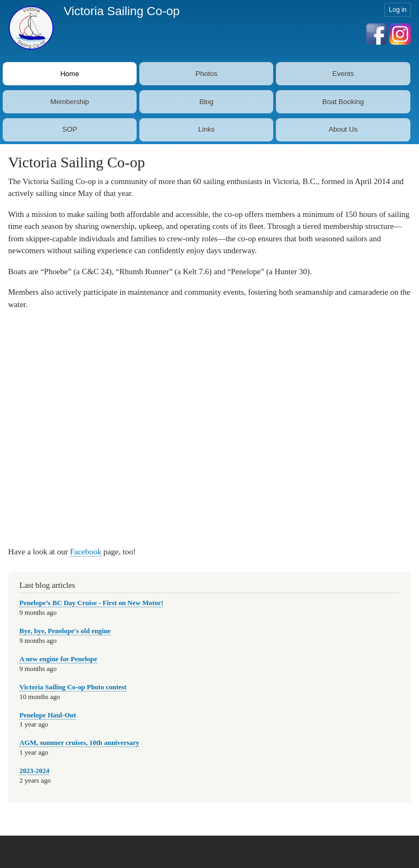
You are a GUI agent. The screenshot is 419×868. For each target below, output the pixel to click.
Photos (206, 74)
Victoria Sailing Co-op (122, 11)
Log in (398, 10)
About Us (343, 129)
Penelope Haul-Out (48, 715)
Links (206, 129)
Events (343, 74)
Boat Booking (343, 102)
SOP (69, 129)
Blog (206, 102)
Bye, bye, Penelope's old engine (65, 631)
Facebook (85, 552)
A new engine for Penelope (58, 659)
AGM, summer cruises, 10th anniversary (79, 743)
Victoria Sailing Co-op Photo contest (73, 687)
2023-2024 (34, 771)
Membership (70, 102)
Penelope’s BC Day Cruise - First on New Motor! (91, 603)
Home (70, 74)
